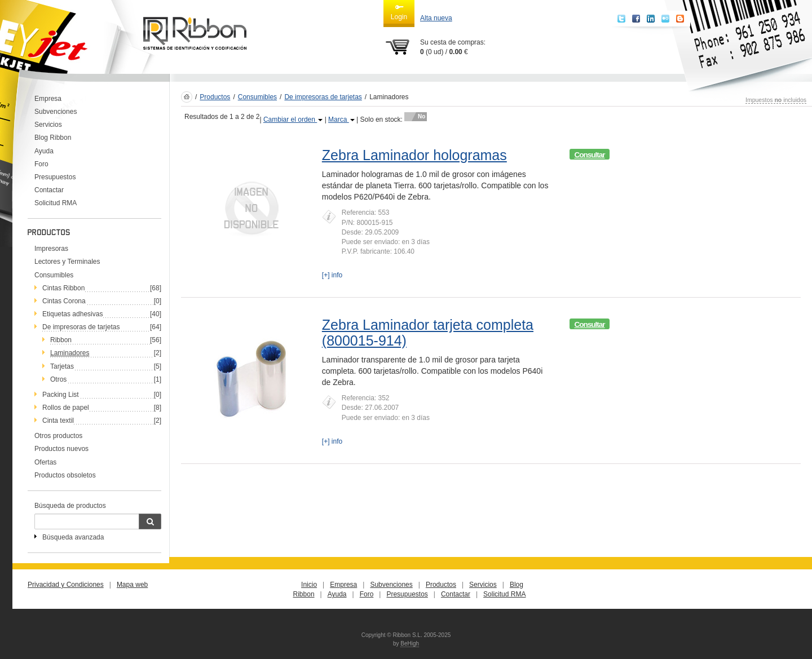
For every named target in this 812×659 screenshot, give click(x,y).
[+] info (332, 275)
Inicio (309, 585)
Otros (58, 379)
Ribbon (61, 340)
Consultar (590, 155)
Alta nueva (436, 18)
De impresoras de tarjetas (81, 327)
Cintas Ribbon (63, 288)
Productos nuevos (61, 449)
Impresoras (51, 249)
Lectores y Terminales (67, 262)
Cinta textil (58, 421)
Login (399, 12)
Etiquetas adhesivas (72, 314)
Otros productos (58, 436)
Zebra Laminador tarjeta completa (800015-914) (428, 333)
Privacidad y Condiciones (66, 585)
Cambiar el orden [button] (293, 120)
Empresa (48, 99)
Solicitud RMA (56, 203)
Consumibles (54, 275)
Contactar (49, 190)
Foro (41, 164)
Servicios (48, 125)
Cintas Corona (64, 301)
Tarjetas (62, 366)
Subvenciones (56, 112)
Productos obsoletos (65, 475)
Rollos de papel (66, 408)
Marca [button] (341, 120)
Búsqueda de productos (70, 506)
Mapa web (132, 585)
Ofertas (45, 462)
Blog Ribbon (53, 138)
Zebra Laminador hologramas (414, 155)
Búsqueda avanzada (73, 537)
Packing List (61, 395)
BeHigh (410, 643)
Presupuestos (55, 177)
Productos (215, 97)
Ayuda (44, 151)
